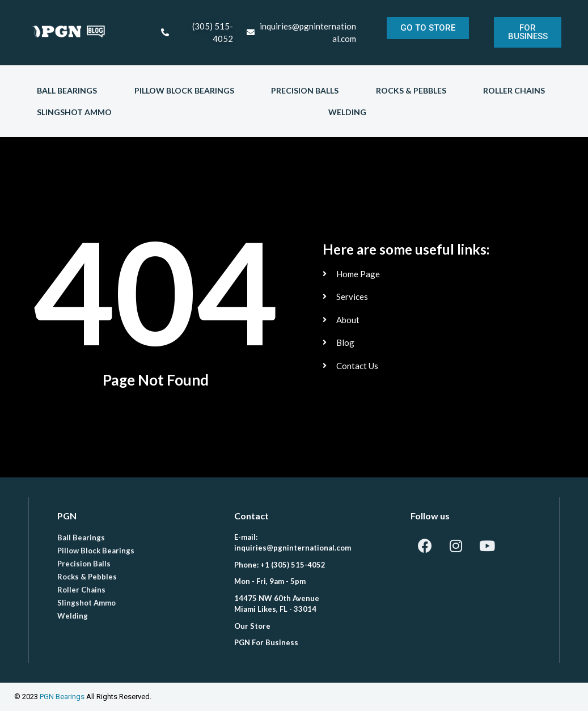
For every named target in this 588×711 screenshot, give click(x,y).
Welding (347, 112)
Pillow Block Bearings (184, 90)
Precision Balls (305, 90)
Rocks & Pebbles (411, 90)
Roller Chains (514, 90)
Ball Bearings (67, 90)
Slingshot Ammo (74, 112)
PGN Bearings (62, 697)
